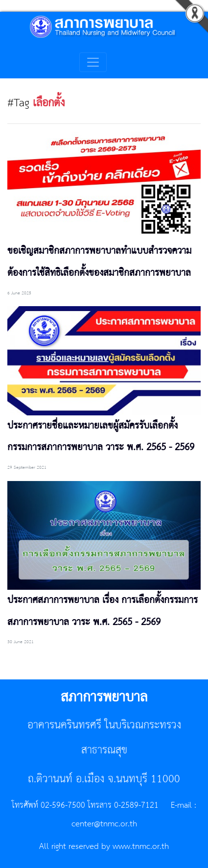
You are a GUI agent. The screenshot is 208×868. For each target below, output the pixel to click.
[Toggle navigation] (93, 62)
